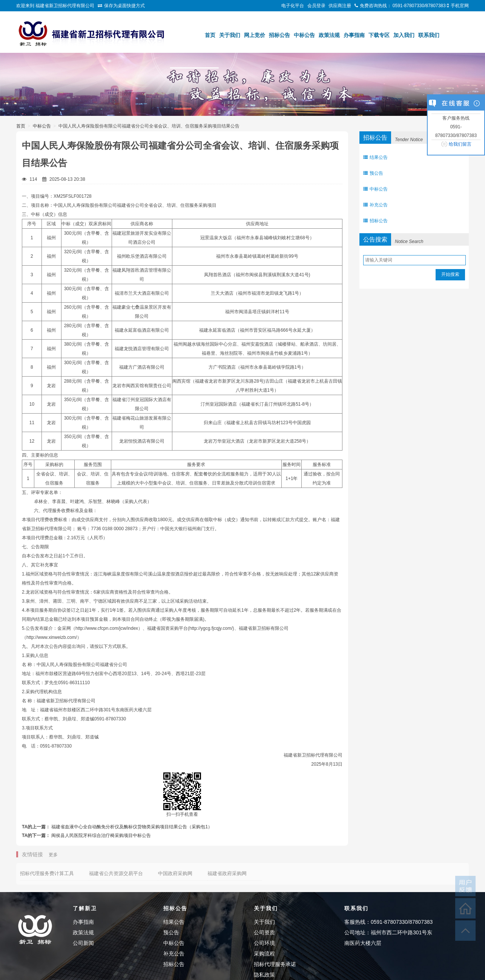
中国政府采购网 (175, 873)
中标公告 (304, 35)
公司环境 (264, 943)
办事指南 (354, 35)
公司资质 (264, 932)
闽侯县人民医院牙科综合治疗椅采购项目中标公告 (101, 835)
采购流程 (264, 954)
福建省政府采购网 (227, 873)
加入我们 (404, 35)
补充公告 (375, 205)
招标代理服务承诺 (275, 964)
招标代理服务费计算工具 (47, 873)
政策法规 (329, 35)
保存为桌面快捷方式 (124, 6)
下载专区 (379, 35)
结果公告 (375, 157)
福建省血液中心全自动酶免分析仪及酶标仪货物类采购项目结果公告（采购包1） (132, 827)
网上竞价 (255, 35)
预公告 (373, 173)
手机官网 (460, 6)
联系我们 (429, 35)
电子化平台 (293, 6)
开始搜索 (450, 274)
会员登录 (316, 6)
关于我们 (230, 35)
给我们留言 (460, 144)
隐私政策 (264, 975)
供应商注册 (340, 6)
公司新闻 (83, 943)
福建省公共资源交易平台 (116, 873)
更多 (53, 855)
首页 (210, 35)
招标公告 (279, 35)
